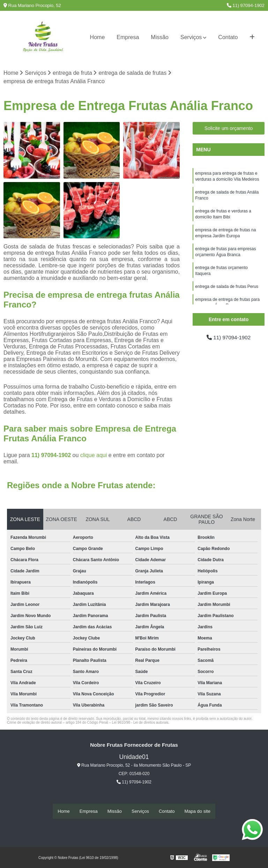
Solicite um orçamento (229, 129)
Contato (228, 37)
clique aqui (94, 455)
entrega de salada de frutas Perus (227, 291)
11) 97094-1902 (246, 5)
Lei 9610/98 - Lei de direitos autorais (140, 723)
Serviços (191, 37)
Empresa (128, 37)
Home (98, 37)
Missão (160, 37)
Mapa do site (197, 811)
